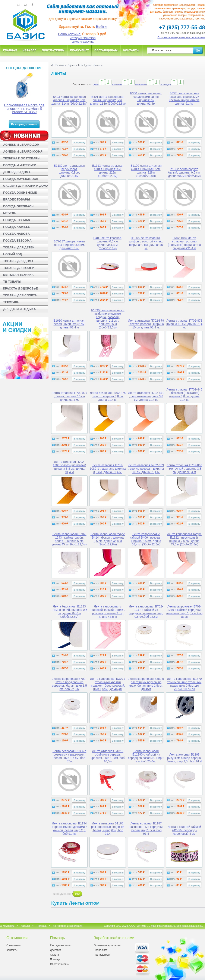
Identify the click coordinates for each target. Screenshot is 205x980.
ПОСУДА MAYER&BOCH (21, 179)
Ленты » (98, 65)
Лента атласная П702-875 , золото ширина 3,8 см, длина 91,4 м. (108, 396)
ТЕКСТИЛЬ (11, 302)
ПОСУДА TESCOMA (17, 241)
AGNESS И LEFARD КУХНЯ (23, 151)
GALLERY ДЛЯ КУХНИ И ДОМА (26, 186)
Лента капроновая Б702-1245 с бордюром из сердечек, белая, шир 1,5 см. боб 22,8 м (69, 684)
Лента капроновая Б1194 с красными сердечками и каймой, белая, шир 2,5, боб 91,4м (69, 829)
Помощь (42, 926)
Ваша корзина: (70, 34)
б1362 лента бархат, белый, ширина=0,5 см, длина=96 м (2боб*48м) (184, 172)
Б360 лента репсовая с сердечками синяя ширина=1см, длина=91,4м (146, 98)
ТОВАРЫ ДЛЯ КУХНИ (19, 268)
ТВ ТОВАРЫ (12, 282)
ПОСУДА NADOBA (16, 234)
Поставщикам (106, 50)
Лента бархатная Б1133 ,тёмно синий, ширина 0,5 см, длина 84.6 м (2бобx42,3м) (70, 612)
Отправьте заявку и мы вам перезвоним (181, 37)
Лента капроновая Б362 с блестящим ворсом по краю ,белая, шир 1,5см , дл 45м (146, 684)
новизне (117, 85)
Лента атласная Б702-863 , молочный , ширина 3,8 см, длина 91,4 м (184, 469)
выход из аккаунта (83, 42)
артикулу (166, 85)
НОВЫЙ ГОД (12, 254)
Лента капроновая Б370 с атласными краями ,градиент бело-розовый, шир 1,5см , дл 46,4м (108, 684)
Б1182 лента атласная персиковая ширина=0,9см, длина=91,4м (69, 171)
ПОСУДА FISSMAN (17, 220)
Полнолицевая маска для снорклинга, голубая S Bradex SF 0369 (24, 109)
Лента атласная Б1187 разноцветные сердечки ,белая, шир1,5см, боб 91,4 (146, 829)
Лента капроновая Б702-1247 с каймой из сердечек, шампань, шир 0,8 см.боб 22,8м (146, 612)
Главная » (61, 65)
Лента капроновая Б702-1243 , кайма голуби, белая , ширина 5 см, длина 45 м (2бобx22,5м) (69, 539)
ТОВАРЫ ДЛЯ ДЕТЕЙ (19, 247)
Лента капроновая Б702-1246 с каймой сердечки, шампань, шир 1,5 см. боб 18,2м (184, 612)
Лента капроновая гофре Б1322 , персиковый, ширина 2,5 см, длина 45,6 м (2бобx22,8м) (184, 539)
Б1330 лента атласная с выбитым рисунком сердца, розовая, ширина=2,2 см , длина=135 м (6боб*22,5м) (108, 319)
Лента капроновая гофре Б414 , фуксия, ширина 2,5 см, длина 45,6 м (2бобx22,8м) (108, 539)
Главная (10, 50)
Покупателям (53, 50)
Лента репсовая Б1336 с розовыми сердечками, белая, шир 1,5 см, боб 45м (70, 756)
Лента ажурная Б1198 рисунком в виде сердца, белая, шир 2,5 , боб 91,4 (184, 758)
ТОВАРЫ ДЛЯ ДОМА (18, 261)
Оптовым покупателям (107, 945)
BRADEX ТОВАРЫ (17, 199)
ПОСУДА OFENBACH (18, 206)
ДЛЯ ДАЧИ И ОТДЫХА (20, 309)
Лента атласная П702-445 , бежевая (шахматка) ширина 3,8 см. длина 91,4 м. (184, 395)
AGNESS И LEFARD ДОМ (21, 145)
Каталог (29, 50)
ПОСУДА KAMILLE (17, 227)
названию (141, 85)
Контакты (131, 50)
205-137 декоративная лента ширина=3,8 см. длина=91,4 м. (69, 245)
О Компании (7, 926)
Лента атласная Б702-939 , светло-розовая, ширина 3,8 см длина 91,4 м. (146, 469)
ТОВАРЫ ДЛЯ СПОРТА (20, 295)
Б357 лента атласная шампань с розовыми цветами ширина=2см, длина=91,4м (184, 98)
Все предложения (24, 124)
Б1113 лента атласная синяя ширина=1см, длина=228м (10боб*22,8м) (108, 171)
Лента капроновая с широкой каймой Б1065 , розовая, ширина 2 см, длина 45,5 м (108, 612)
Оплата (54, 955)
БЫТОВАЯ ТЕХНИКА (18, 275)
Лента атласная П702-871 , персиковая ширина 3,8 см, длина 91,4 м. (146, 396)
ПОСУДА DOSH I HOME (20, 193)
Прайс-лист (79, 50)
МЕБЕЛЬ (10, 213)
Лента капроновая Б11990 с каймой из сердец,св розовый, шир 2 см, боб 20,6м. (146, 756)
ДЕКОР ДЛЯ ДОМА (17, 172)
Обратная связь (59, 964)
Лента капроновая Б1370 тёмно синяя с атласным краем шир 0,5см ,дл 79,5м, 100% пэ (184, 684)
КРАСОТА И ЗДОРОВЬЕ (20, 288)
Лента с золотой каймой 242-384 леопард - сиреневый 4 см (184, 830)
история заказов (83, 38)
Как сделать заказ (61, 945)
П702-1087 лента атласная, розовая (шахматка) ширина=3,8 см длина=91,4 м (184, 243)
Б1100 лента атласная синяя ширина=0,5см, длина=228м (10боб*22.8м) (146, 171)
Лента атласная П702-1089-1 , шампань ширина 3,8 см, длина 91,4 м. (108, 469)
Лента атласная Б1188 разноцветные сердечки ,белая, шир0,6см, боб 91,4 (108, 829)
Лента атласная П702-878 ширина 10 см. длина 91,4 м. (184, 324)
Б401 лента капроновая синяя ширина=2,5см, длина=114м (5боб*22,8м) (108, 100)
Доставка (56, 950)
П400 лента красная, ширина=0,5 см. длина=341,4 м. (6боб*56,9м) (108, 243)
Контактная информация (68, 926)
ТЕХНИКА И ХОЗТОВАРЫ (22, 158)
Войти (101, 27)
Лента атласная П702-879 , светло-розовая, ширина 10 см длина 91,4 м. (146, 324)
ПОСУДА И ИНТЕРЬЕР (20, 165)
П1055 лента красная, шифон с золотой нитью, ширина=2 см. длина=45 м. (146, 243)
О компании (13, 945)
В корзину (79, 143)
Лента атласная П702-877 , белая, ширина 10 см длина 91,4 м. (69, 396)
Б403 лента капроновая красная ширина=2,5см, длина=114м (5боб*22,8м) (69, 100)
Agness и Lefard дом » (80, 65)
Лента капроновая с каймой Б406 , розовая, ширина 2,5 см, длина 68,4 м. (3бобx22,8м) (146, 539)
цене (96, 85)
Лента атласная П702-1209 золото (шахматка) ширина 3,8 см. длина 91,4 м (69, 467)
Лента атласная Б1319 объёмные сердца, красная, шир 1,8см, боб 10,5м (108, 756)
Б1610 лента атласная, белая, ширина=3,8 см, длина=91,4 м (69, 324)
